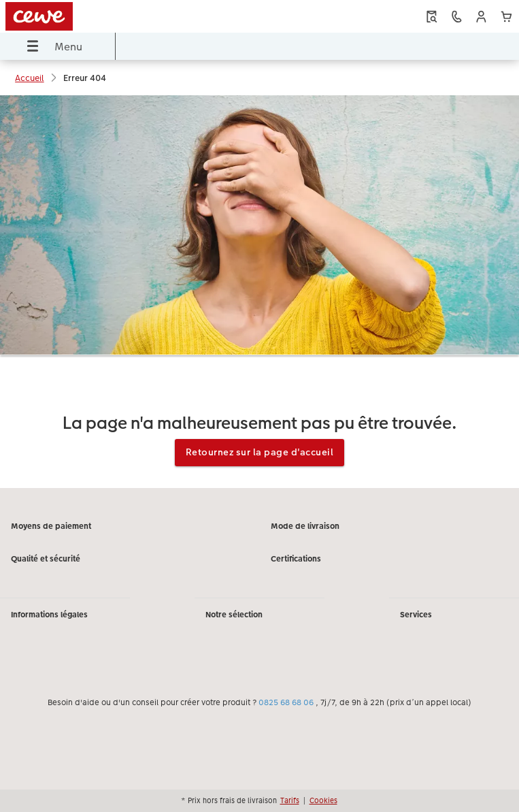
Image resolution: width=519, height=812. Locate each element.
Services (416, 615)
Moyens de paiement (51, 526)
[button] (481, 17)
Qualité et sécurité (46, 559)
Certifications (296, 559)
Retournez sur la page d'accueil (260, 452)
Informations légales (49, 615)
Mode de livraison (305, 526)
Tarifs (290, 800)
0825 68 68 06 (286, 702)
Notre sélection (234, 615)
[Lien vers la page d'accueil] (104, 16)
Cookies (323, 800)
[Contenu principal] (259, 292)
